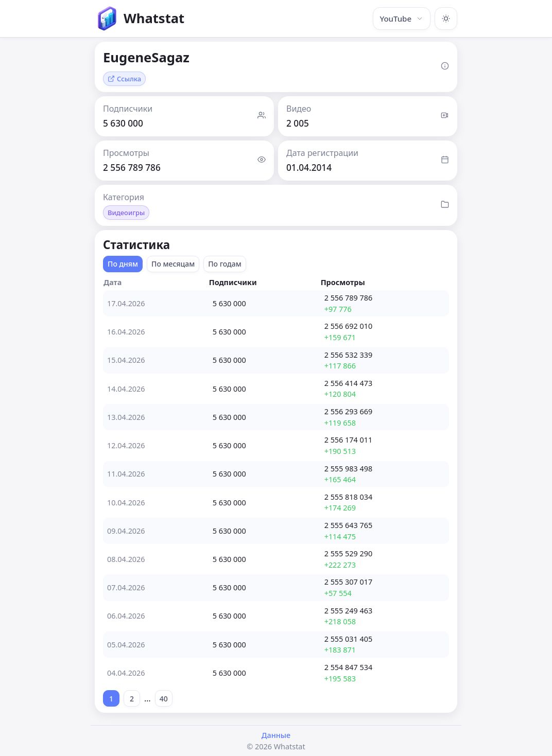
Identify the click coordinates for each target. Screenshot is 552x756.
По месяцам (173, 264)
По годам (225, 264)
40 (164, 699)
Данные (276, 735)
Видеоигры (126, 213)
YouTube (402, 19)
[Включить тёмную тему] (446, 19)
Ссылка (124, 79)
